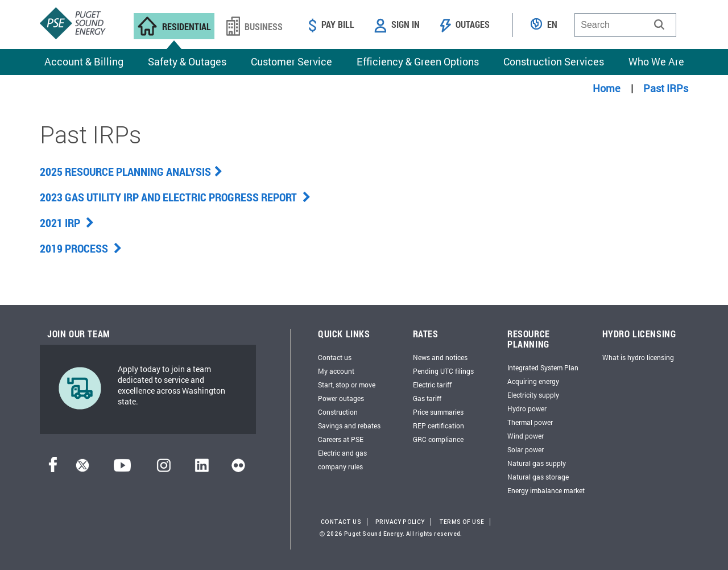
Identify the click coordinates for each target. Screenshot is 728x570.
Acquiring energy (533, 381)
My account (336, 371)
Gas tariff (427, 398)
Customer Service (291, 61)
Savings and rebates (349, 426)
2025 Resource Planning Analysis (131, 171)
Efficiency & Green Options (418, 61)
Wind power (526, 436)
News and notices (440, 357)
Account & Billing (84, 61)
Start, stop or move (347, 385)
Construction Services (554, 61)
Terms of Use (462, 522)
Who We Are (656, 61)
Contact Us (341, 522)
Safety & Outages (187, 61)
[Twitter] (82, 468)
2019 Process (81, 248)
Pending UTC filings (443, 371)
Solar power (526, 449)
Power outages (341, 398)
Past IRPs (666, 88)
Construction (338, 412)
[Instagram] (164, 468)
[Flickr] (238, 468)
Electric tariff (432, 385)
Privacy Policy (400, 522)
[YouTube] (122, 468)
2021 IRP (67, 222)
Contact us (335, 357)
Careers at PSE (341, 439)
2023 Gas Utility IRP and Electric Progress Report (175, 197)
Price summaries (438, 412)
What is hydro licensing (638, 357)
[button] (659, 24)
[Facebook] (53, 468)
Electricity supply (533, 395)
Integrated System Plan (543, 367)
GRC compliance (438, 439)
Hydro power (527, 408)
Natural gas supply (537, 463)
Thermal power (530, 422)
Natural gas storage (538, 477)
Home (607, 88)
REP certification (439, 426)
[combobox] (625, 25)
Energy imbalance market (546, 490)
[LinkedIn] (202, 468)
